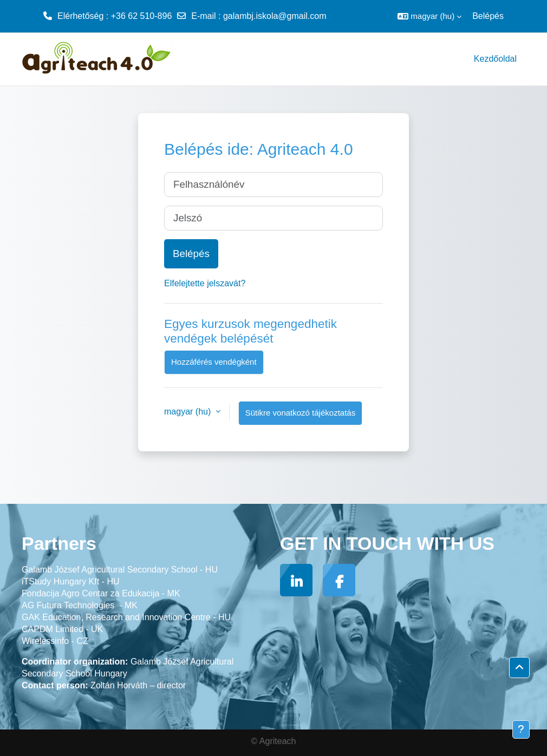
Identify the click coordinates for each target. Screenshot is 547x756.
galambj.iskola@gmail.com (275, 16)
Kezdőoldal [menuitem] (495, 59)
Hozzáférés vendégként (214, 362)
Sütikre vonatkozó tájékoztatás (300, 413)
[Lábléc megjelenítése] (521, 729)
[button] (429, 16)
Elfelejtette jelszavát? (205, 283)
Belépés (488, 16)
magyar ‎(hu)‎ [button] (189, 412)
